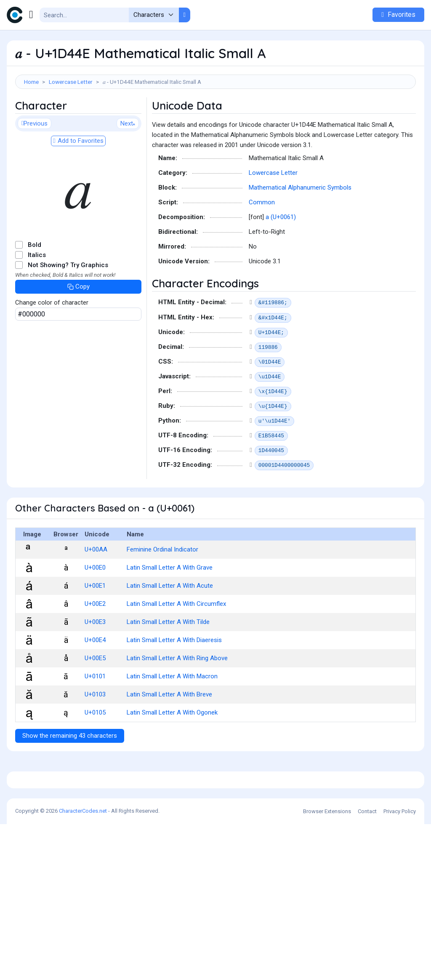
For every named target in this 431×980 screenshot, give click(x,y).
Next (128, 161)
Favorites (398, 15)
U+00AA (96, 587)
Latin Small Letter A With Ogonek (172, 750)
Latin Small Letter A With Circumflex (176, 642)
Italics (37, 293)
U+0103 (95, 732)
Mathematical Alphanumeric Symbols (300, 225)
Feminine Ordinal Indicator (162, 587)
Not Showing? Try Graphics (68, 303)
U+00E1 (95, 624)
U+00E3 (95, 660)
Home (31, 82)
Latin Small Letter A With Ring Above (177, 696)
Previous (35, 161)
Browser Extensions (327, 967)
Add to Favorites (78, 179)
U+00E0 (95, 605)
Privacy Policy (400, 967)
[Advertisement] (215, 116)
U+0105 (95, 750)
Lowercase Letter (71, 82)
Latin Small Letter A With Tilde (168, 660)
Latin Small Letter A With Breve (169, 732)
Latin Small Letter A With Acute (170, 624)
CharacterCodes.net (83, 967)
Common (262, 240)
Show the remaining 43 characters (70, 774)
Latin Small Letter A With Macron (172, 714)
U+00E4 (95, 678)
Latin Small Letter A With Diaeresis (174, 678)
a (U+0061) (281, 255)
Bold (35, 283)
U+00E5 (95, 696)
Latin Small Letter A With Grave (170, 605)
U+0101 (95, 714)
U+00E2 (95, 642)
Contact (367, 967)
